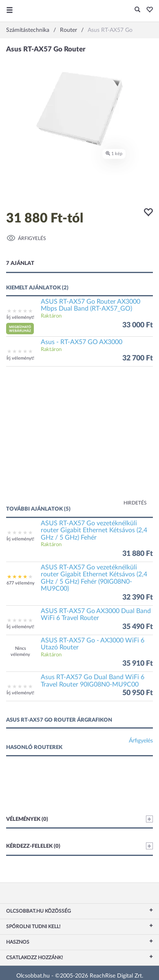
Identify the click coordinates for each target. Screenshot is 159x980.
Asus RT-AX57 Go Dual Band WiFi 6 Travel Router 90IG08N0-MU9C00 (93, 681)
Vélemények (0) (79, 819)
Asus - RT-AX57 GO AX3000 (82, 342)
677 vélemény (21, 583)
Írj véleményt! (20, 317)
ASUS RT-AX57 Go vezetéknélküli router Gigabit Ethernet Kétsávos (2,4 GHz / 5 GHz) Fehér (94, 530)
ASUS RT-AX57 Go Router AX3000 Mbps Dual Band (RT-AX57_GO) (91, 305)
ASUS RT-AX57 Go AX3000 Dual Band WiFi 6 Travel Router (96, 615)
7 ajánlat (20, 263)
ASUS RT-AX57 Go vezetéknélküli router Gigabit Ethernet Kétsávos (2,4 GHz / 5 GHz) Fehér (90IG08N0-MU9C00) (94, 578)
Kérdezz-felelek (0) (79, 846)
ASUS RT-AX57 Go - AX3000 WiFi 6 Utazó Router (93, 644)
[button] (147, 10)
